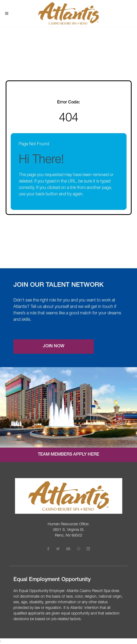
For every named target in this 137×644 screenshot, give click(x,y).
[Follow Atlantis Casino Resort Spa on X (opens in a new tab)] (58, 550)
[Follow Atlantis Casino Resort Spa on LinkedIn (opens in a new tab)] (88, 550)
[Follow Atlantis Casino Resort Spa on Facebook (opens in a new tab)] (48, 550)
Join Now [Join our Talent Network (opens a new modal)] (54, 347)
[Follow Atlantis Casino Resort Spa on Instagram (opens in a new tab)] (79, 550)
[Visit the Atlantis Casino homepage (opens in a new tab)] (69, 496)
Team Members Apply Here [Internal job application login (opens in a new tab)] (68, 455)
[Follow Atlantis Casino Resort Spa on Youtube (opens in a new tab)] (68, 550)
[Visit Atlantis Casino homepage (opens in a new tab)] (68, 13)
